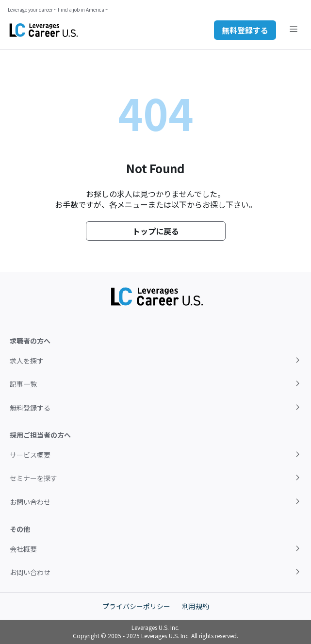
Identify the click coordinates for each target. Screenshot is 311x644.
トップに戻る (156, 231)
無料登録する (245, 30)
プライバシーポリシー (136, 606)
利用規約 (196, 606)
